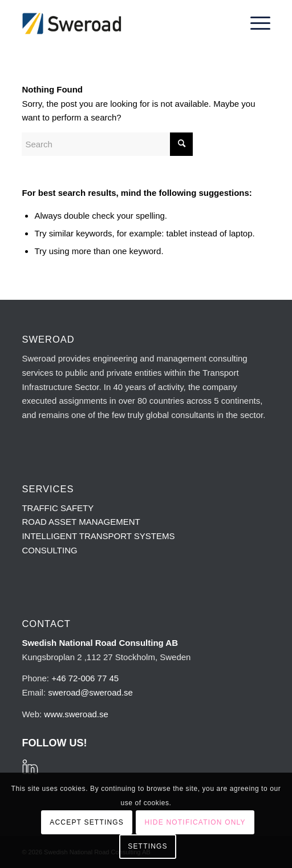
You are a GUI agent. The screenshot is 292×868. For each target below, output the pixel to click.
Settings (148, 846)
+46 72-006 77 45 (85, 678)
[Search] (107, 144)
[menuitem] (255, 23)
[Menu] (255, 23)
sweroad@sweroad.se (90, 692)
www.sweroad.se (76, 714)
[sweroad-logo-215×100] (121, 23)
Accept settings (87, 822)
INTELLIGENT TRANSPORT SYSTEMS (98, 536)
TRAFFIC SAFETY (58, 508)
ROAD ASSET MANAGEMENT (81, 522)
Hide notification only (195, 822)
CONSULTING (49, 550)
